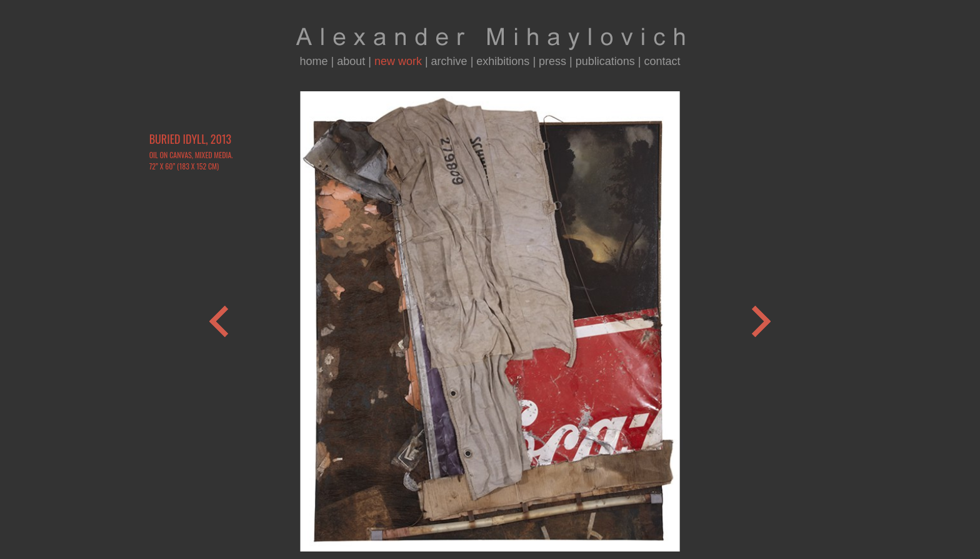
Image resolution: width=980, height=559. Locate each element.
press (552, 61)
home (313, 61)
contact (662, 61)
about (351, 61)
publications (605, 61)
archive (449, 61)
